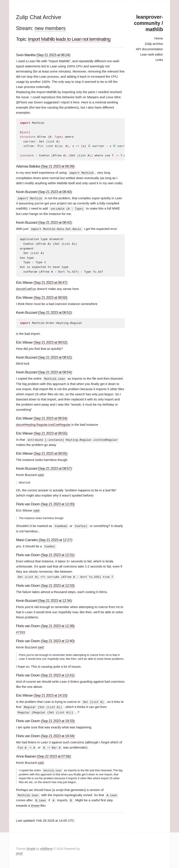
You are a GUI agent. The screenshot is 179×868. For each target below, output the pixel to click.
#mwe (35, 804)
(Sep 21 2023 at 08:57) (55, 468)
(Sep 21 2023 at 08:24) (53, 55)
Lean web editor (151, 54)
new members (50, 28)
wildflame (46, 847)
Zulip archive (154, 44)
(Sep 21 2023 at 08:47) (50, 282)
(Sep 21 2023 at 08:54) (55, 372)
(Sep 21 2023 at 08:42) (55, 222)
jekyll (19, 852)
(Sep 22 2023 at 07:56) (54, 755)
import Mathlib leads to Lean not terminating (69, 39)
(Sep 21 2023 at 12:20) (58, 503)
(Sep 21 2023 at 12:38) (58, 625)
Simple (31, 847)
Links (159, 60)
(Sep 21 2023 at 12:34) (55, 600)
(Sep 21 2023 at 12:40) (58, 640)
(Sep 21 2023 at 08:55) (50, 433)
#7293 (21, 631)
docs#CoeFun (26, 288)
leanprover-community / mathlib (148, 23)
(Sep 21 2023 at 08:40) (55, 192)
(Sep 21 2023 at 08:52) (55, 312)
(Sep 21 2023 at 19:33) (58, 719)
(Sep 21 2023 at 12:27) (55, 539)
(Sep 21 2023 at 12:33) (58, 585)
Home (159, 38)
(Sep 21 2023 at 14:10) (50, 694)
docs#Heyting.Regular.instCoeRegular (43, 424)
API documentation (149, 49)
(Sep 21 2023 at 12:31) (58, 554)
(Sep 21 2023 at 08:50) (50, 297)
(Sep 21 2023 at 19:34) (58, 734)
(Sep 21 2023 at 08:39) (57, 166)
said (41, 474)
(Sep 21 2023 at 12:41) (58, 674)
